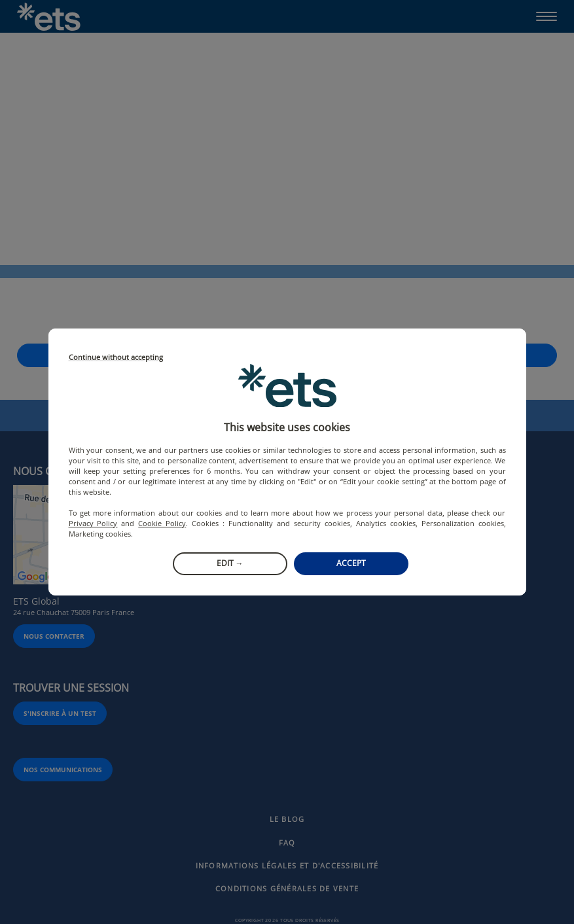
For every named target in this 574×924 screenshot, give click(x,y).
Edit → (230, 563)
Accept (351, 563)
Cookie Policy (162, 523)
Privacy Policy (93, 523)
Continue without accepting (116, 358)
